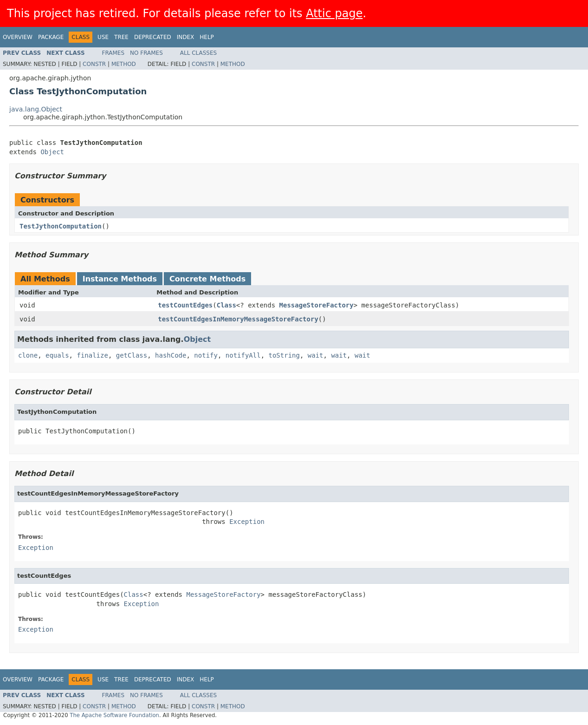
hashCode (171, 355)
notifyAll (243, 355)
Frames (113, 53)
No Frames (146, 53)
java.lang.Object (36, 109)
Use (103, 37)
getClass (132, 355)
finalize (92, 355)
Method (124, 64)
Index (186, 37)
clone (28, 355)
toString (284, 355)
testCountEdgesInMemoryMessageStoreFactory (238, 319)
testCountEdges (185, 305)
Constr (94, 64)
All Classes (198, 53)
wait (316, 355)
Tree (121, 37)
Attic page (334, 13)
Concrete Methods (207, 279)
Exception (247, 522)
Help (207, 37)
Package (51, 37)
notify (206, 355)
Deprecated (153, 37)
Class (226, 305)
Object (52, 152)
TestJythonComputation (61, 226)
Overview (18, 37)
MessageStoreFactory (317, 305)
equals (57, 355)
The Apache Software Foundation (114, 715)
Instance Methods (120, 279)
